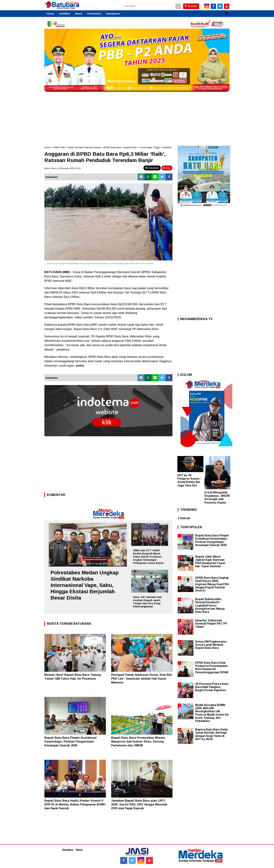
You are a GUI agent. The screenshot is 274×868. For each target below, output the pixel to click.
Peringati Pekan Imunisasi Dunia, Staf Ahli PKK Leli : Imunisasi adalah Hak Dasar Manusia (141, 679)
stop (167, 168)
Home (50, 14)
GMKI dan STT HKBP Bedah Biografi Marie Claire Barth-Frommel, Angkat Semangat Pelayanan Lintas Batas (148, 557)
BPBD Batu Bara (112, 147)
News (79, 14)
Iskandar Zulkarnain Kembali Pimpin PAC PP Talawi (211, 624)
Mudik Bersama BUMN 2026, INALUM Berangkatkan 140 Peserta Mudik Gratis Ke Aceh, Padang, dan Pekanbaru (212, 713)
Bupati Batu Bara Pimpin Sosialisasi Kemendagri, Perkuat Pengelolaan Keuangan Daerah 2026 (71, 742)
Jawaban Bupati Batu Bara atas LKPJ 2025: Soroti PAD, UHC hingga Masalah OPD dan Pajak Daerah (139, 804)
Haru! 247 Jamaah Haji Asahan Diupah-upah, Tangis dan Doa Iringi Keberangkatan (147, 602)
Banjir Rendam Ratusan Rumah (84, 147)
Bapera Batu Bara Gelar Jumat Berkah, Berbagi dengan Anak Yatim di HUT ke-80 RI (212, 734)
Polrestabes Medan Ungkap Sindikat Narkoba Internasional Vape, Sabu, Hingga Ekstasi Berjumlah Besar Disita (85, 585)
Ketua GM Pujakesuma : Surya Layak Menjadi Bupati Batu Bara (211, 645)
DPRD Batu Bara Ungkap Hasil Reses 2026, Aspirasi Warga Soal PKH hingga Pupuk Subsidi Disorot (212, 584)
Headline (65, 14)
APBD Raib (59, 147)
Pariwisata (94, 14)
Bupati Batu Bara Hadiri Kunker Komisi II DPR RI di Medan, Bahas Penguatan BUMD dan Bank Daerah (75, 804)
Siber (79, 850)
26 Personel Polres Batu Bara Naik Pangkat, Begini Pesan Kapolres (212, 687)
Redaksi (68, 850)
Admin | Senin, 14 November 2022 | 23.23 (62, 168)
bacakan (152, 168)
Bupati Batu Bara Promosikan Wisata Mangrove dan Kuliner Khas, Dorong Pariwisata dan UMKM (138, 742)
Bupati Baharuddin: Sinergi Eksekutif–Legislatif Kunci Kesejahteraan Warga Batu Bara (210, 605)
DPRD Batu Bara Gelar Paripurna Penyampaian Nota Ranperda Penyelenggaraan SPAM (212, 668)
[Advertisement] (137, 118)
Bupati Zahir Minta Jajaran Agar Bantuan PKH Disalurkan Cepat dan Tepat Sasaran (210, 561)
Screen (191, 6)
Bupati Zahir (130, 147)
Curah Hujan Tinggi (149, 147)
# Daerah (184, 518)
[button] (226, 12)
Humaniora (113, 14)
